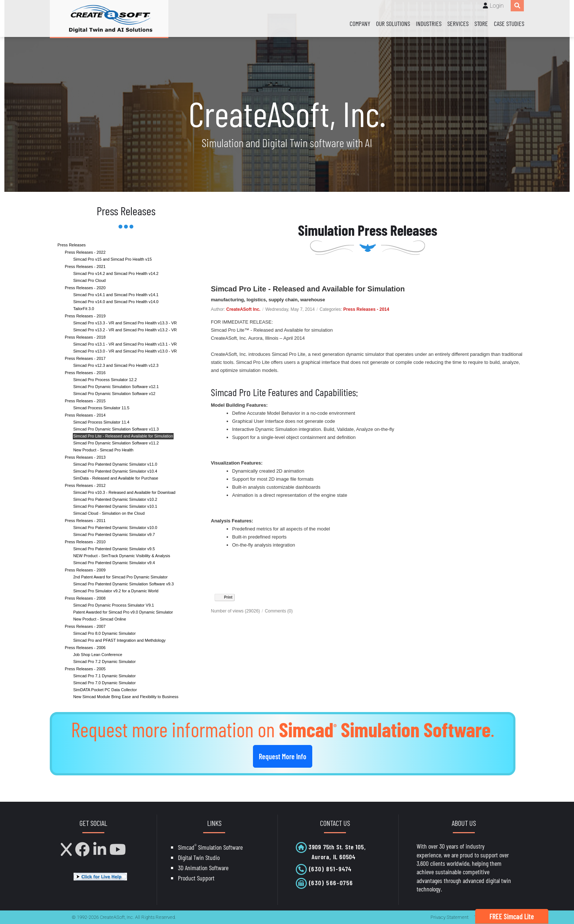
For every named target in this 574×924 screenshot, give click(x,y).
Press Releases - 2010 (85, 542)
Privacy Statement (450, 917)
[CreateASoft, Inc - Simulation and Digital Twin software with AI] (109, 19)
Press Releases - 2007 (85, 626)
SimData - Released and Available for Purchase (116, 478)
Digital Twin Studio (199, 857)
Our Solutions (393, 23)
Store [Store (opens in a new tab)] (481, 23)
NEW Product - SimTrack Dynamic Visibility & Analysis (122, 556)
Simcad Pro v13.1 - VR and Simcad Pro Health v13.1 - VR (125, 344)
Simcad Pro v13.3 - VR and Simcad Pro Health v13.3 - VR (125, 323)
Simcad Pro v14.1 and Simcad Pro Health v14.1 (116, 295)
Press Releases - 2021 (85, 267)
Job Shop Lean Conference (98, 655)
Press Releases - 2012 (85, 485)
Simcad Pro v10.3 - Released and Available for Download (124, 492)
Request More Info (283, 756)
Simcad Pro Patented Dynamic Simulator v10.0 (115, 528)
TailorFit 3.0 (84, 309)
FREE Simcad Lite (512, 916)
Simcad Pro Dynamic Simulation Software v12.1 (116, 387)
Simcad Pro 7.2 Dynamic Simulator (105, 662)
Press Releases (72, 245)
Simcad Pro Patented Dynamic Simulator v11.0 (115, 464)
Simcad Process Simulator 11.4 (101, 422)
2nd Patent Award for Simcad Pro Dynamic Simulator (120, 577)
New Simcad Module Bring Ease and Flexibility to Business (126, 697)
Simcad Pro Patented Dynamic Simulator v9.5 (114, 549)
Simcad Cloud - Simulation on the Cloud (109, 513)
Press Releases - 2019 (85, 316)
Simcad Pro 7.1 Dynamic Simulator (105, 676)
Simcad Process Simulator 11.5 (101, 408)
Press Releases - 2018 (85, 337)
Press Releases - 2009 (85, 570)
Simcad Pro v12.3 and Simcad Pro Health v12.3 (116, 365)
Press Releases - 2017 (85, 358)
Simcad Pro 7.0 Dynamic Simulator (105, 683)
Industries (429, 23)
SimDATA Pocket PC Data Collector (105, 690)
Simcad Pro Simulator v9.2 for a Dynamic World (116, 591)
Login (497, 6)
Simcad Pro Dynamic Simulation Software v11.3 (116, 429)
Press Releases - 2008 (85, 598)
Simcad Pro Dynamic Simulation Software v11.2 (116, 443)
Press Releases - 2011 (85, 521)
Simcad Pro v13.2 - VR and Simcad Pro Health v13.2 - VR (125, 330)
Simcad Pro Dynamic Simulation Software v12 (114, 394)
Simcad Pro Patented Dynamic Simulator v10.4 (115, 471)
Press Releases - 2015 (85, 401)
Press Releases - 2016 (85, 373)
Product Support (196, 878)
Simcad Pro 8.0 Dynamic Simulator (105, 633)
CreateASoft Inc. (243, 309)
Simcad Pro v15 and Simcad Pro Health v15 (113, 259)
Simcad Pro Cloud (90, 280)
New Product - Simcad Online (100, 619)
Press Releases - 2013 (85, 457)
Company (360, 23)
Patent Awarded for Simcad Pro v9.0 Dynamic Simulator (123, 612)
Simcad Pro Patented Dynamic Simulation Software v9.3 (124, 584)
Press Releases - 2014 (85, 415)
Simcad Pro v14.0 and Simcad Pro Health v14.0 (116, 302)
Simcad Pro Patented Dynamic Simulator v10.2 (115, 499)
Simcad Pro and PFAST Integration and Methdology (119, 640)
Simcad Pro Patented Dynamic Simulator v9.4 (114, 563)
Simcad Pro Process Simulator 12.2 (105, 380)
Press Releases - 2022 (85, 252)
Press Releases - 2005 (85, 669)
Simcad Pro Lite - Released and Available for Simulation (123, 436)
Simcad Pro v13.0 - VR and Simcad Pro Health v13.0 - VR (125, 351)
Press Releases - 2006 (85, 648)
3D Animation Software (203, 868)
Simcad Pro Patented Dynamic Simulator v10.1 (115, 506)
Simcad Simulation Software (210, 847)
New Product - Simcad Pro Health (103, 450)
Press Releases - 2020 (85, 288)
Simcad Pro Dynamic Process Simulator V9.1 (114, 605)
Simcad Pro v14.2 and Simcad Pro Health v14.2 (116, 273)
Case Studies (509, 23)
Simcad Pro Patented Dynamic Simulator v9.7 (114, 534)
